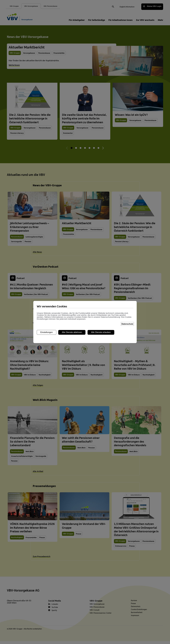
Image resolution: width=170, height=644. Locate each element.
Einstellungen (47, 332)
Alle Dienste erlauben (101, 332)
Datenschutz (127, 324)
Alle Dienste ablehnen (72, 332)
